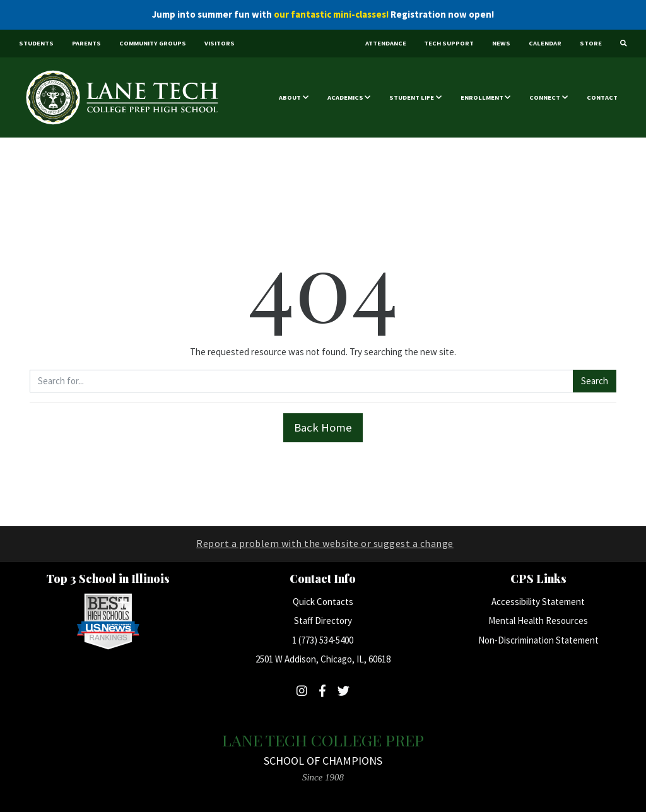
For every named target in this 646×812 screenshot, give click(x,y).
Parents (86, 43)
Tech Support (449, 43)
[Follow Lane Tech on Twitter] (344, 691)
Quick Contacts (323, 602)
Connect (545, 97)
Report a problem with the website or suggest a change (325, 543)
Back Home (323, 427)
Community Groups (153, 43)
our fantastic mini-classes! (331, 14)
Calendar (545, 43)
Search (595, 381)
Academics (345, 97)
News (501, 43)
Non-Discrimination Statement (538, 640)
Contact (602, 97)
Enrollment (482, 97)
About (290, 97)
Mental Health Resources (538, 621)
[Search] (623, 44)
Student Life (412, 97)
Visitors (220, 43)
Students (36, 43)
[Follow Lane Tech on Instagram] (302, 691)
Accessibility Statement (538, 602)
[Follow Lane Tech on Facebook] (322, 691)
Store (591, 43)
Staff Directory (323, 621)
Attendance (386, 43)
